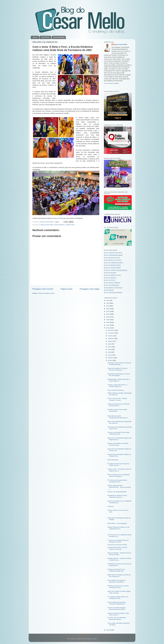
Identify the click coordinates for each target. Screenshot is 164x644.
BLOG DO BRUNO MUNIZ (112, 265)
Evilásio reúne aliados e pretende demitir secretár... (118, 444)
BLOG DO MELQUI (110, 278)
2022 (108, 311)
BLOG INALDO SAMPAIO (112, 283)
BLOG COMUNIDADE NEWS (113, 255)
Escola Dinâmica (59, 225)
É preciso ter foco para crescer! (117, 545)
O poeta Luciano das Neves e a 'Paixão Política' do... (117, 386)
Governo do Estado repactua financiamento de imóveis (117, 609)
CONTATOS (45, 37)
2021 (108, 314)
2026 (108, 300)
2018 (108, 322)
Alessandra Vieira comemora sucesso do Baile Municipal (119, 364)
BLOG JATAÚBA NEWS (111, 285)
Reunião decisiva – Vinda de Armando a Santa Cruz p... (119, 559)
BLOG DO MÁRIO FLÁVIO (112, 275)
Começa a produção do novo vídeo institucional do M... (119, 433)
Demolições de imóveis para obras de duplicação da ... (119, 565)
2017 (108, 325)
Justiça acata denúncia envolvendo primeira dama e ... (119, 405)
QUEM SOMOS (59, 37)
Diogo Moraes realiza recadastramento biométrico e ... (118, 417)
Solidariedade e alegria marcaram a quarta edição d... (119, 380)
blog (55, 218)
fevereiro (111, 358)
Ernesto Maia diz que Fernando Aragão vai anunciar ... (117, 548)
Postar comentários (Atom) (46, 293)
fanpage (63, 218)
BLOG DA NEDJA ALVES (112, 258)
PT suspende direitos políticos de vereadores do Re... (118, 598)
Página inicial (66, 289)
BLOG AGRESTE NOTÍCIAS (113, 253)
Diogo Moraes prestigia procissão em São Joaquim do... (119, 576)
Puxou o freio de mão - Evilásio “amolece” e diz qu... (117, 399)
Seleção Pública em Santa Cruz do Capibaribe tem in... (118, 528)
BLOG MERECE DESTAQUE (113, 288)
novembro (111, 333)
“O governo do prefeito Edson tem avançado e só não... (118, 541)
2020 (108, 317)
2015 (108, 630)
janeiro (110, 360)
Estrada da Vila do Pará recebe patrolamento (117, 410)
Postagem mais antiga (89, 289)
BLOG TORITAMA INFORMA (113, 293)
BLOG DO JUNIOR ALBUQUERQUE (116, 270)
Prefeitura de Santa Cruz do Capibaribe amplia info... (116, 570)
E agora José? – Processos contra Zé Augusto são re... (119, 470)
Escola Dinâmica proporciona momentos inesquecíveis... (117, 603)
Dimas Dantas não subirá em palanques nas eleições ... (117, 581)
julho (110, 344)
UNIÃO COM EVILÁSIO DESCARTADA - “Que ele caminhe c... (119, 487)
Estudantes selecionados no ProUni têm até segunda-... (119, 375)
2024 (108, 306)
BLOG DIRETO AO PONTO (113, 260)
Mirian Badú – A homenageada (117, 523)
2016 (108, 328)
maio (110, 349)
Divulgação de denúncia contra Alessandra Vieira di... (117, 496)
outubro (110, 336)
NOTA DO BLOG (113, 460)
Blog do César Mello (47, 225)
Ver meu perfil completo (111, 83)
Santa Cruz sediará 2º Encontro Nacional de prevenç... (117, 369)
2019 (108, 320)
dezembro (111, 330)
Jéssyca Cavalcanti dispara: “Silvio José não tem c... (118, 614)
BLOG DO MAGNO (110, 273)
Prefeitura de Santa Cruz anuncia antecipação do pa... (118, 587)
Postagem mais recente (43, 289)
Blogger (94, 639)
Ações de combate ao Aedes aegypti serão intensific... (119, 592)
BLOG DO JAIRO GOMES (112, 268)
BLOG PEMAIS (109, 290)
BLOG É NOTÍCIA (110, 280)
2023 (108, 309)
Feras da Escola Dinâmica (116, 390)
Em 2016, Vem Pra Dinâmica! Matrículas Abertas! (117, 618)
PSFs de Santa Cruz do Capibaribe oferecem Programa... (119, 475)
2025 (108, 303)
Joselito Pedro (70, 225)
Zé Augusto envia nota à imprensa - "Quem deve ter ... (119, 465)
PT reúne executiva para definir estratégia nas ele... (117, 481)
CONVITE (111, 506)
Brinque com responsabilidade (117, 492)
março (110, 355)
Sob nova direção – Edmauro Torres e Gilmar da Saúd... (119, 554)
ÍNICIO (35, 37)
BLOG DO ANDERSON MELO (114, 263)
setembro (111, 339)
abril (109, 352)
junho (110, 347)
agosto (110, 341)
